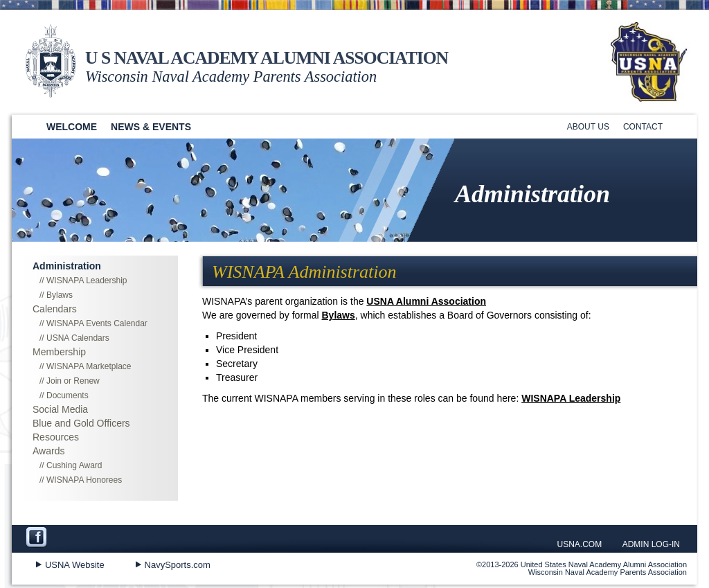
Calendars (55, 309)
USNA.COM (580, 544)
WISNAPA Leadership (571, 398)
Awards (48, 451)
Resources (56, 437)
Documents (68, 395)
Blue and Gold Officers (81, 423)
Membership (59, 352)
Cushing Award (74, 465)
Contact (643, 127)
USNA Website (75, 565)
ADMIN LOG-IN (651, 544)
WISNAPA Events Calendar (97, 323)
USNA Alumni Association (426, 301)
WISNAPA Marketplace (89, 366)
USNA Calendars (78, 338)
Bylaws (339, 315)
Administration (67, 266)
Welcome (72, 127)
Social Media (60, 409)
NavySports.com (178, 565)
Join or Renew (73, 381)
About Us (588, 127)
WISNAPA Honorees (84, 480)
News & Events (151, 127)
